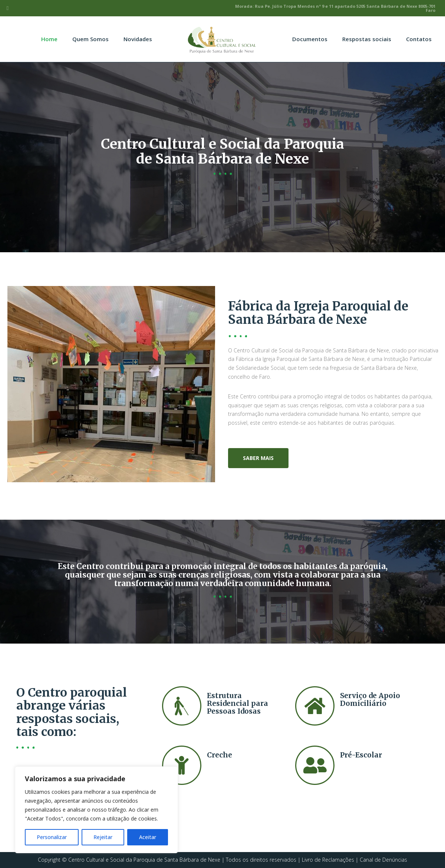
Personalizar (52, 837)
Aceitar (148, 837)
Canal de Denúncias (383, 860)
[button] (258, 458)
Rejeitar (103, 837)
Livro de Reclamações (328, 860)
